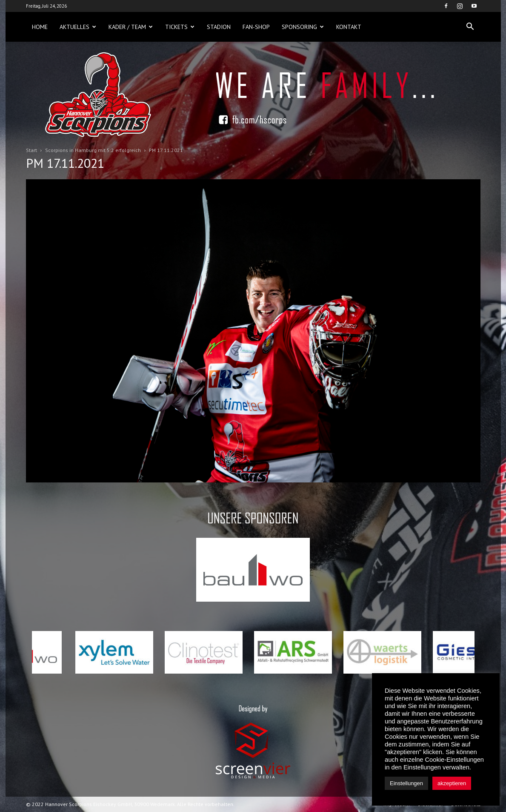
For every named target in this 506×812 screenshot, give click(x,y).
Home (40, 27)
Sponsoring (303, 27)
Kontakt (349, 27)
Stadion (219, 27)
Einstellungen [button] (406, 783)
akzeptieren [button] (452, 783)
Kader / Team (131, 27)
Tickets (180, 27)
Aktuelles (78, 27)
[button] (470, 27)
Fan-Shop (256, 27)
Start (31, 150)
